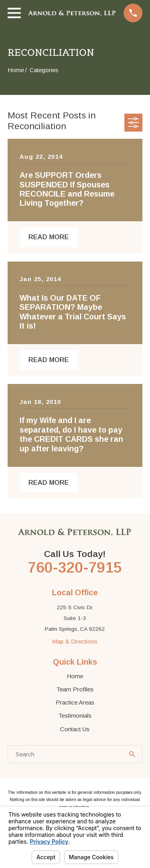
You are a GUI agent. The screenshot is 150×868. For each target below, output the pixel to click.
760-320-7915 (75, 567)
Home (75, 676)
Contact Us (75, 729)
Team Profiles (75, 689)
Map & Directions (75, 641)
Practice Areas (75, 702)
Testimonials (75, 715)
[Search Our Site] (132, 754)
